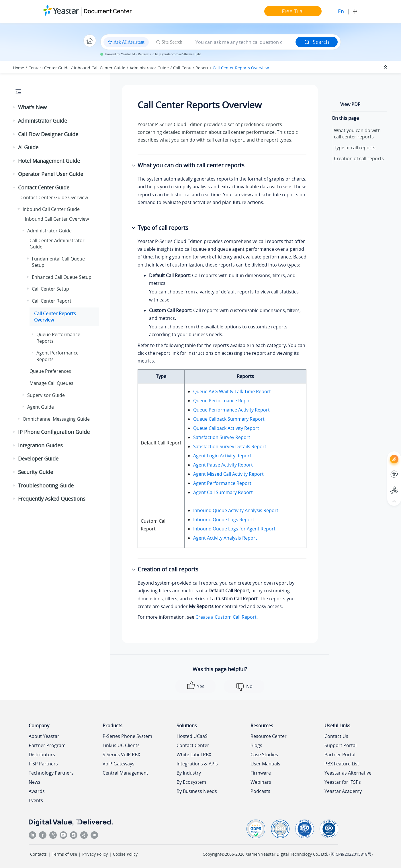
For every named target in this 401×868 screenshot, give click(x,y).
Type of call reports (355, 148)
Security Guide (36, 472)
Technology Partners (51, 773)
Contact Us (336, 736)
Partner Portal (340, 755)
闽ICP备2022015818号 (351, 854)
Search (317, 42)
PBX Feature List (342, 764)
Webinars (261, 782)
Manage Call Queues (51, 383)
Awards (37, 791)
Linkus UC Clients (121, 745)
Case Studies (264, 755)
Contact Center (193, 745)
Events (36, 800)
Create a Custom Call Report (226, 617)
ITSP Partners (43, 764)
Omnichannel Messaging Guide (56, 419)
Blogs (256, 745)
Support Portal (341, 745)
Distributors (42, 755)
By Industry (189, 773)
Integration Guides (40, 445)
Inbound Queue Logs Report (224, 520)
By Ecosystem (191, 782)
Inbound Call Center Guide (100, 68)
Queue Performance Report (223, 401)
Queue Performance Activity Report (231, 410)
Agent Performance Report (222, 483)
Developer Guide (38, 459)
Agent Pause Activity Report (223, 465)
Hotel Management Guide (49, 161)
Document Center (108, 11)
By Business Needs (197, 791)
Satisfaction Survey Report (222, 437)
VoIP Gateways (119, 764)
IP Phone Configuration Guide (54, 432)
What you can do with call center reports (357, 134)
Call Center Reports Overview (241, 68)
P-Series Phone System (127, 736)
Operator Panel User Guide (51, 174)
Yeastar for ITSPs (343, 782)
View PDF (350, 104)
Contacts (38, 854)
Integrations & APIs (197, 764)
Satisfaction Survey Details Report (230, 446)
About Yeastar (44, 736)
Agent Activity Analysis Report (225, 538)
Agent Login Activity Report (222, 456)
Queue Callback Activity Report (226, 428)
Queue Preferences (50, 371)
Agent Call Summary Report (223, 492)
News (35, 782)
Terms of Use (64, 854)
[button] (15, 107)
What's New (32, 107)
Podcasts (260, 791)
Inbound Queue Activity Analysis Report (236, 510)
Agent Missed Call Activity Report (228, 474)
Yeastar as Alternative (348, 773)
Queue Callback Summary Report (229, 419)
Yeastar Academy (343, 791)
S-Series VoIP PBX (121, 755)
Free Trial (293, 11)
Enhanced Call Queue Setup (62, 277)
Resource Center (269, 736)
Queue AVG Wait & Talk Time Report (232, 391)
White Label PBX (194, 755)
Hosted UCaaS (192, 736)
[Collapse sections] (386, 67)
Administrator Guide (149, 68)
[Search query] (243, 42)
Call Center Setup (50, 289)
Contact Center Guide (49, 68)
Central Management (125, 773)
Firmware (261, 773)
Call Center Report (191, 68)
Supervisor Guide (46, 395)
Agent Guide (41, 407)
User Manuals (265, 764)
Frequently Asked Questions (52, 499)
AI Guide (28, 147)
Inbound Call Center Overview (57, 219)
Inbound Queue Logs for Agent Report (234, 529)
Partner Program (47, 745)
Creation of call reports (359, 158)
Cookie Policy (125, 854)
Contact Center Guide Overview (54, 197)
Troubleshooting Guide (46, 485)
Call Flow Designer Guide (48, 134)
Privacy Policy (95, 854)
